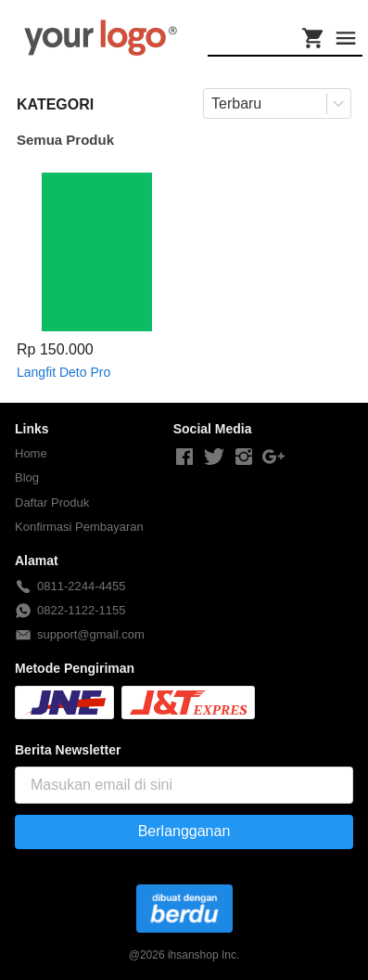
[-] (184, 458)
